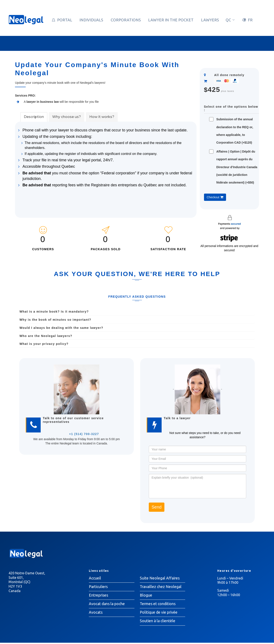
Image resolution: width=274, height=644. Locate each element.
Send (157, 507)
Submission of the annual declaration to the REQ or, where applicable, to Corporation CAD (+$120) (235, 131)
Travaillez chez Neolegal (161, 587)
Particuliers (98, 587)
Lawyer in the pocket (171, 20)
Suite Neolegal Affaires (160, 578)
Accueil (95, 578)
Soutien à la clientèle (158, 622)
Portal (65, 20)
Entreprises (99, 596)
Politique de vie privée (159, 613)
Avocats (96, 613)
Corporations (126, 20)
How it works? (102, 117)
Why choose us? (67, 117)
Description (34, 117)
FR (250, 20)
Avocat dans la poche (107, 604)
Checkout (215, 197)
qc (230, 20)
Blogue (146, 596)
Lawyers (210, 20)
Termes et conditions (158, 604)
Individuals (91, 20)
